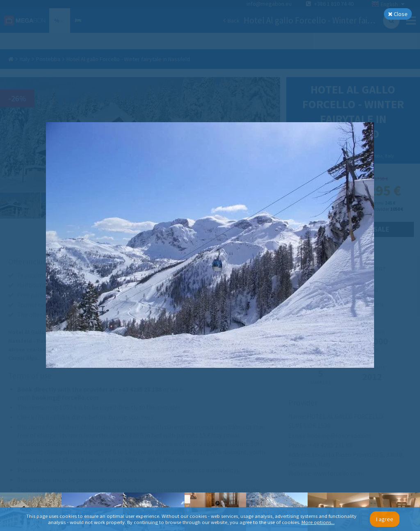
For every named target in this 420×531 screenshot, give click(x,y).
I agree (385, 519)
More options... (318, 522)
